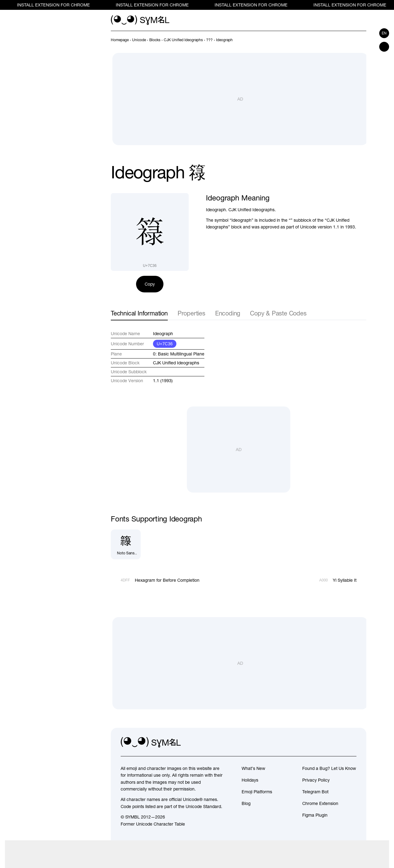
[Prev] (352, 40)
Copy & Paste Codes (278, 313)
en (384, 33)
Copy (150, 284)
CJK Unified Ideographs (176, 363)
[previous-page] (120, 40)
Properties (191, 313)
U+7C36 (165, 344)
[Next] (363, 40)
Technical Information (139, 313)
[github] (338, 743)
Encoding (228, 313)
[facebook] (352, 743)
